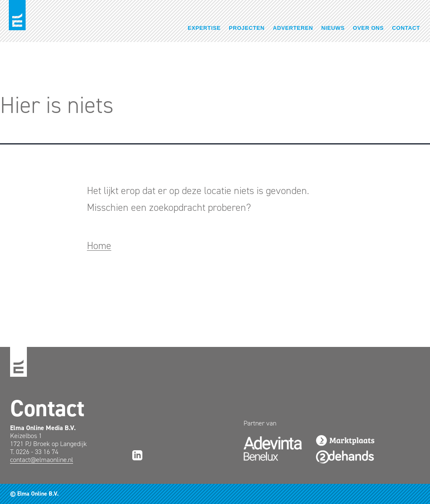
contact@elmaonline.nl (42, 460)
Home (99, 246)
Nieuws (333, 28)
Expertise (204, 28)
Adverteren (293, 28)
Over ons (368, 28)
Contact (406, 28)
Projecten (247, 28)
